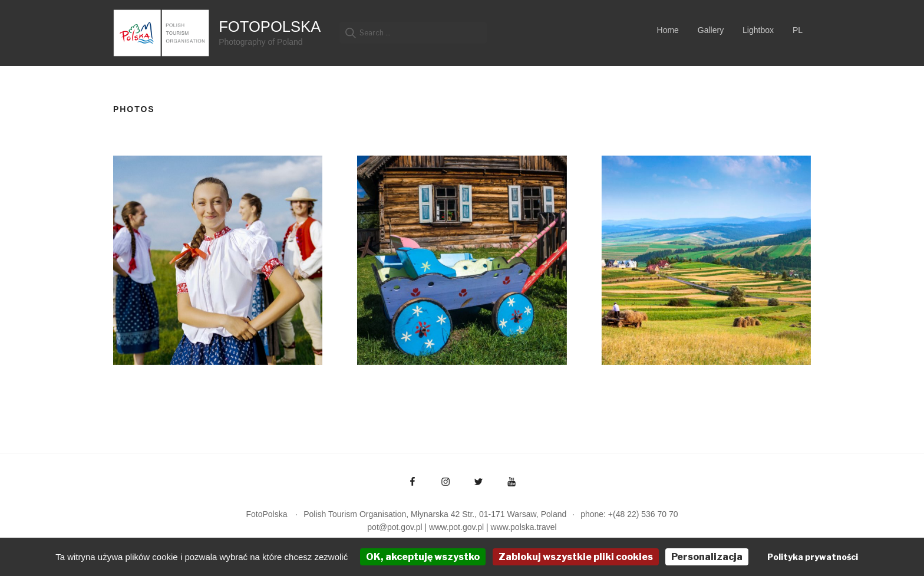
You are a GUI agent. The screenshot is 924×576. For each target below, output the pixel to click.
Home (668, 30)
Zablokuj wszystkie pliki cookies (576, 557)
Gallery (711, 30)
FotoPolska (270, 27)
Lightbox (758, 30)
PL (798, 30)
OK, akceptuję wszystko (423, 557)
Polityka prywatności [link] (813, 557)
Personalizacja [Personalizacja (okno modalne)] (707, 557)
